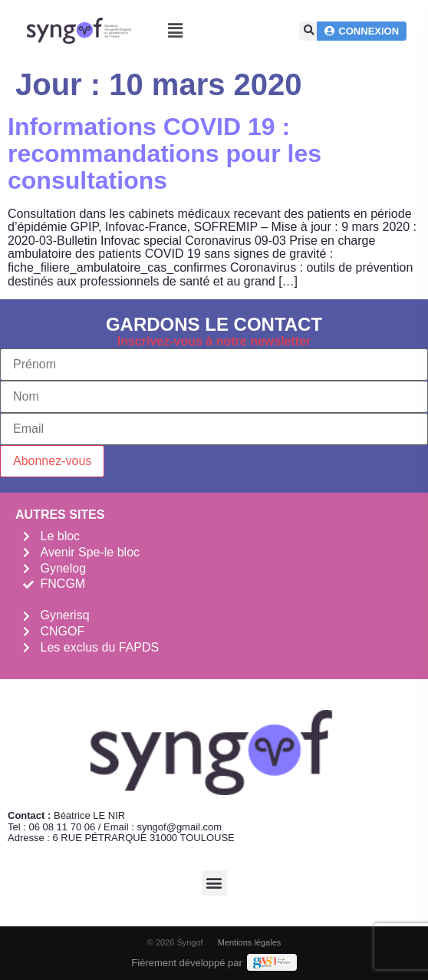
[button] (176, 31)
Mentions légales (250, 942)
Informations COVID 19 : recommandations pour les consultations (165, 153)
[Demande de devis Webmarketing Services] (272, 962)
